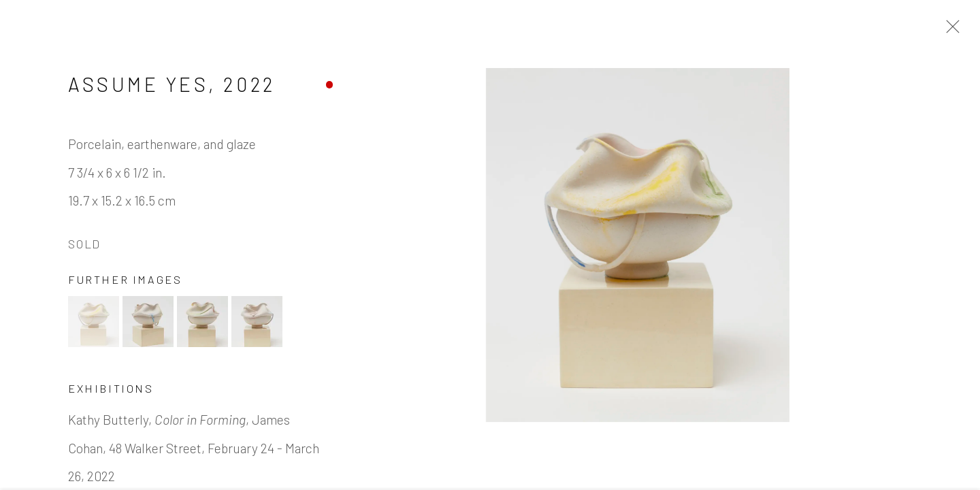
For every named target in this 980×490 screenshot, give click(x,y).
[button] (94, 331)
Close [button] (961, 31)
